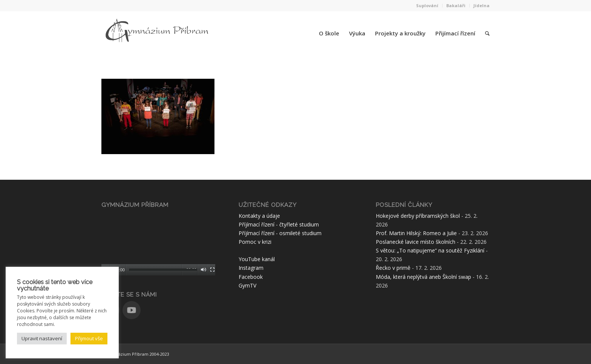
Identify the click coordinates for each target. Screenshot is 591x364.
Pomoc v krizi (255, 242)
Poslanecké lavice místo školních (416, 242)
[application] (158, 243)
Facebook (251, 277)
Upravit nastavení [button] (42, 338)
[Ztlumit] (203, 270)
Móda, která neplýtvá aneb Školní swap (423, 277)
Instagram (251, 268)
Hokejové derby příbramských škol (418, 216)
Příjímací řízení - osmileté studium (280, 233)
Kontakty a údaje (259, 216)
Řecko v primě (393, 268)
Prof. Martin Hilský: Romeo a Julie (416, 233)
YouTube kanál (257, 259)
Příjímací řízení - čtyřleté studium (279, 224)
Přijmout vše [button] (89, 338)
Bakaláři (456, 5)
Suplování (427, 5)
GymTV (247, 285)
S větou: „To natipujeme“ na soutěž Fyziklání (430, 250)
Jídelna (482, 5)
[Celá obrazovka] (212, 270)
